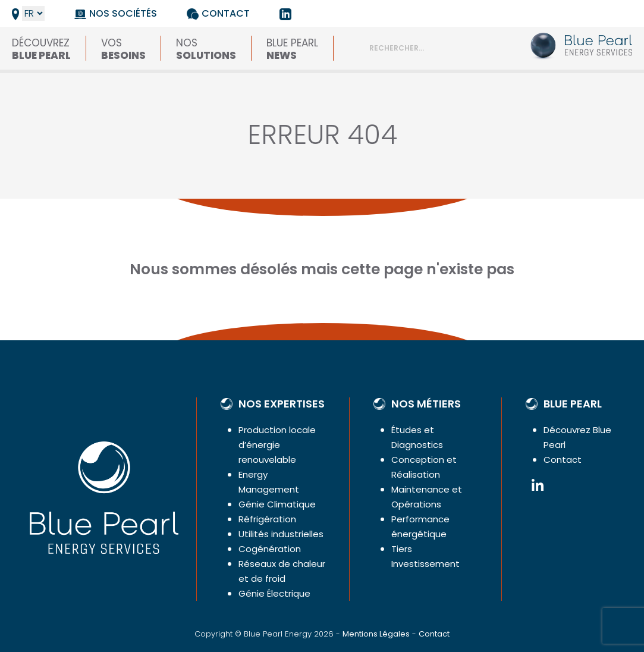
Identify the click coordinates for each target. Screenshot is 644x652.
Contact (226, 13)
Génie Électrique (274, 593)
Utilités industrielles (281, 534)
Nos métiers (426, 404)
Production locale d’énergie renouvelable (277, 445)
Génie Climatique (277, 504)
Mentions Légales (376, 634)
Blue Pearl (292, 48)
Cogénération (270, 549)
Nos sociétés (123, 13)
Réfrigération (267, 519)
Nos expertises (282, 404)
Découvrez (41, 48)
